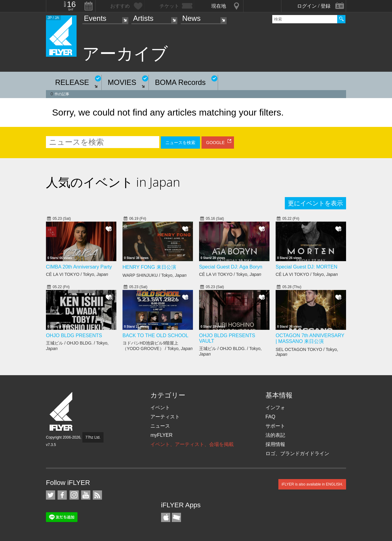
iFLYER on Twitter (51, 495)
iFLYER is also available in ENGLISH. (312, 484)
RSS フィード (97, 495)
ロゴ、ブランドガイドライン (297, 453)
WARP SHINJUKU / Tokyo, (155, 275)
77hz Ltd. (93, 437)
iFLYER (62, 411)
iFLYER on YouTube (86, 495)
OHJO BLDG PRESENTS (74, 335)
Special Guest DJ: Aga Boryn (231, 267)
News (191, 18)
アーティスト (165, 417)
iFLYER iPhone (166, 517)
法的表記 (275, 435)
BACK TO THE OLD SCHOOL (155, 335)
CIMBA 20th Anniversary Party (79, 267)
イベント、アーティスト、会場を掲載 (192, 444)
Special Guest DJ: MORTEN (307, 267)
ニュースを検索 (180, 143)
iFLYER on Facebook (62, 495)
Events (95, 18)
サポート (275, 426)
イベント (160, 408)
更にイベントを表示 (315, 203)
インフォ (275, 408)
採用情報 (275, 444)
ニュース (160, 426)
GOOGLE (215, 143)
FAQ (270, 417)
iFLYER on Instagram (74, 495)
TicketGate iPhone (176, 517)
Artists (143, 18)
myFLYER (161, 435)
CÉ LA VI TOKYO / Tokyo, (77, 274)
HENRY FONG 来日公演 (149, 267)
